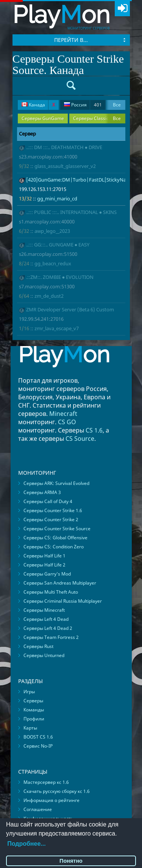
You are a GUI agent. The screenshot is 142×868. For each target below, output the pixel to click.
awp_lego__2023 (52, 231)
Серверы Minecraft (44, 610)
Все (117, 105)
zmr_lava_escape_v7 (57, 328)
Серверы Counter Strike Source (57, 529)
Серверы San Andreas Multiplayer (60, 583)
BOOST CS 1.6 (38, 737)
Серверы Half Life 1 (44, 556)
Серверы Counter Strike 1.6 (53, 510)
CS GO (67, 422)
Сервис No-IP (38, 746)
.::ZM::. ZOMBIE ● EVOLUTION (60, 277)
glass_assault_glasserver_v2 (65, 166)
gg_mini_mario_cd (57, 199)
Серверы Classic (91, 118)
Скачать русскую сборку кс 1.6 (57, 791)
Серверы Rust (38, 646)
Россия (83, 105)
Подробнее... (26, 844)
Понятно (71, 861)
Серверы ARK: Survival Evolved (56, 483)
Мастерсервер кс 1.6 (46, 782)
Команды (34, 710)
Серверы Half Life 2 (44, 565)
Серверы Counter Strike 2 (51, 519)
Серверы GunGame (43, 118)
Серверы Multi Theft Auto (51, 592)
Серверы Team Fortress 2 (51, 637)
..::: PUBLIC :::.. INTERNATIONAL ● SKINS (72, 212)
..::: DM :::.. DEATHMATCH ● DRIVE (64, 147)
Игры (29, 692)
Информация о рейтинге (51, 800)
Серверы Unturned (44, 655)
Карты (30, 728)
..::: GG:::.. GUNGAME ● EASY (58, 245)
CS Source (80, 439)
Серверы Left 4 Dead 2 (48, 628)
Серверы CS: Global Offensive (55, 538)
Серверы (33, 701)
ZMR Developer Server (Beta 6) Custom (70, 309)
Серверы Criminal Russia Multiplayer (63, 601)
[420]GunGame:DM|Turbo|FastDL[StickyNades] (81, 180)
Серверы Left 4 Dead (46, 619)
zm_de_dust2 (49, 296)
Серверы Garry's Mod (47, 574)
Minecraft (63, 414)
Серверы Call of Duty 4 (48, 501)
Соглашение (38, 809)
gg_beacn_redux (53, 263)
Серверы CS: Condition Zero (54, 547)
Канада (38, 105)
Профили (34, 719)
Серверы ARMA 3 (42, 492)
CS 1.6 (94, 430)
